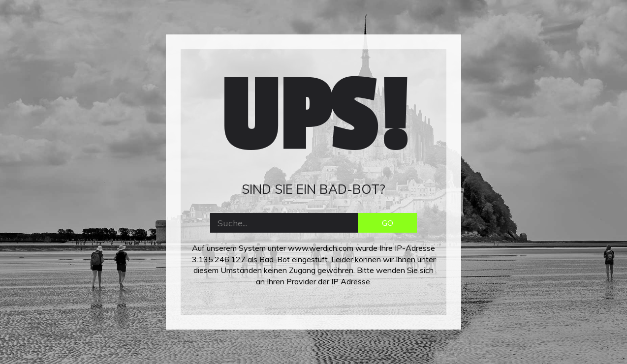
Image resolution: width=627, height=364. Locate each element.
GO (388, 223)
